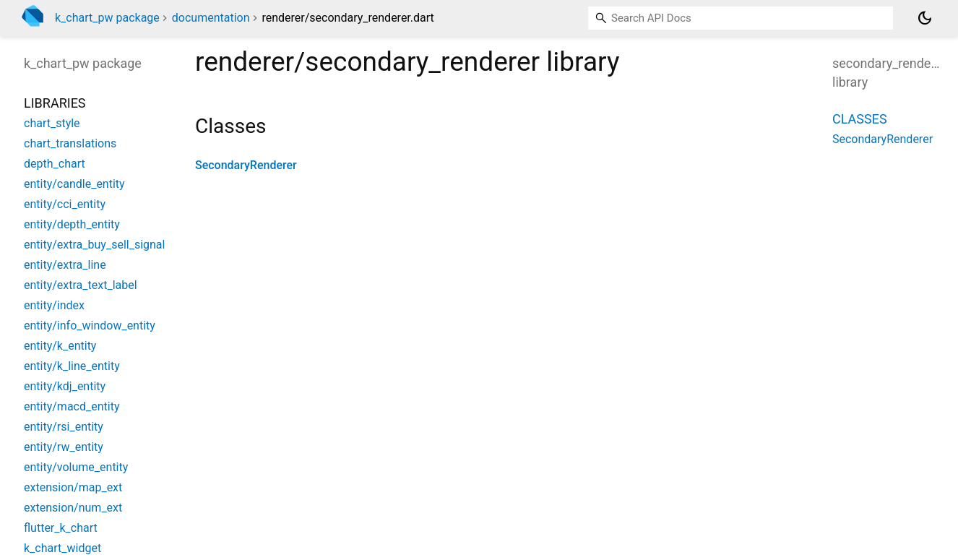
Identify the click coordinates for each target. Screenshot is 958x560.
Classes (860, 119)
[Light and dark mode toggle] (925, 18)
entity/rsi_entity (64, 427)
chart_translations (70, 143)
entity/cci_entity (65, 204)
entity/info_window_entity (90, 326)
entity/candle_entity (74, 184)
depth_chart (55, 164)
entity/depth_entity (72, 224)
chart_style (52, 123)
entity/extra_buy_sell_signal (94, 245)
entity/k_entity (60, 346)
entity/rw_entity (64, 447)
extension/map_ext (73, 487)
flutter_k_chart (61, 528)
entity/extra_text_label (81, 285)
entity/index (54, 305)
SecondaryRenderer (246, 165)
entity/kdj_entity (65, 386)
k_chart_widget (62, 548)
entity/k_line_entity (72, 366)
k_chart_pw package (107, 18)
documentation (211, 18)
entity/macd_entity (72, 406)
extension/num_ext (73, 508)
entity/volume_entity (76, 467)
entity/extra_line (65, 265)
